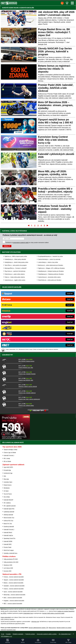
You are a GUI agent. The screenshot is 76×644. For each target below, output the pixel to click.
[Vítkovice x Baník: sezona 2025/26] (10, 386)
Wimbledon (7, 488)
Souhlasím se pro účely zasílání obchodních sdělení (27, 243)
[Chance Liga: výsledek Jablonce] (10, 392)
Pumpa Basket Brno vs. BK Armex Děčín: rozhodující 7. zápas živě (54, 32)
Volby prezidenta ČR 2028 (11, 559)
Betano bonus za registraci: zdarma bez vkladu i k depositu (54, 69)
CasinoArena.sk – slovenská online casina (49, 277)
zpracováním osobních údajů (21, 243)
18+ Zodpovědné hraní (65, 634)
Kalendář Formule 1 (9, 455)
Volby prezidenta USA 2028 (11, 562)
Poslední (48, 225)
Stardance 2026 (8, 565)
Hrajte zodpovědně (6, 617)
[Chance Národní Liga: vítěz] (10, 367)
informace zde (35, 622)
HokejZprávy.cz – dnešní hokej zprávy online (16, 262)
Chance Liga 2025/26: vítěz (26, 380)
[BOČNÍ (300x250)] (15, 439)
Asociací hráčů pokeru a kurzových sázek (53, 613)
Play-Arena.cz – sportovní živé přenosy (15, 271)
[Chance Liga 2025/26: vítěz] (10, 379)
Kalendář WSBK (8, 541)
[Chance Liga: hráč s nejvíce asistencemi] (10, 398)
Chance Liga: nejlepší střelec (26, 406)
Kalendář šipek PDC (9, 509)
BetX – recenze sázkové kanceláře (13, 598)
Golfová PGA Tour (8, 521)
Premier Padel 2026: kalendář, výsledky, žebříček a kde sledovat (56, 88)
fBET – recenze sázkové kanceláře (13, 604)
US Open (6, 491)
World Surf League (9, 550)
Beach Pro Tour (8, 524)
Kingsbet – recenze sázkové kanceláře (14, 601)
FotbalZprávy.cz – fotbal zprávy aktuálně (15, 259)
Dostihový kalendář (9, 527)
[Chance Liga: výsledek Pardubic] (10, 373)
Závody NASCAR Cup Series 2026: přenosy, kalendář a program (55, 51)
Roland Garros (8, 485)
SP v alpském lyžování (10, 506)
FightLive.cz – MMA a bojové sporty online (16, 256)
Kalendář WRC (8, 544)
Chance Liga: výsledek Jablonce (27, 393)
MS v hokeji (7, 458)
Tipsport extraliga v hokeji (10, 450)
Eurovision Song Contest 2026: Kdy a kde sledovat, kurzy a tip (53, 140)
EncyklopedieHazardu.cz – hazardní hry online (50, 256)
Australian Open (8, 482)
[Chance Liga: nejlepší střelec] (10, 405)
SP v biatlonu (7, 503)
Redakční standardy (18, 634)
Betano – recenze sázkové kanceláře (13, 583)
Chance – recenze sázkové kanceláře (14, 589)
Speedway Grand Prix (10, 538)
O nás (3, 634)
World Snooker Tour (9, 518)
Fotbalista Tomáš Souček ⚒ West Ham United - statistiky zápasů (55, 209)
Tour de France (8, 494)
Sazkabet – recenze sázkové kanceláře (14, 586)
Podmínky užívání (30, 634)
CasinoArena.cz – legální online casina (15, 280)
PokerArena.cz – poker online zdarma (15, 274)
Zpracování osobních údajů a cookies (47, 634)
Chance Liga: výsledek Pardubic (27, 374)
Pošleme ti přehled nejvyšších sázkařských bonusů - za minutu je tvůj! (30, 235)
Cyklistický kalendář (9, 512)
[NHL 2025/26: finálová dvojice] (10, 360)
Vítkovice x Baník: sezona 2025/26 (28, 387)
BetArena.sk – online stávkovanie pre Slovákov (51, 265)
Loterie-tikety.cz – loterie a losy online (48, 262)
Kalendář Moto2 (8, 532)
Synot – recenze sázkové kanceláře (13, 592)
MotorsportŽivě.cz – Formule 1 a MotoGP (16, 268)
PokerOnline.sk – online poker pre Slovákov (50, 280)
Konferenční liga (8, 473)
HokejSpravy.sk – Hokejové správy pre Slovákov (51, 271)
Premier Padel (7, 547)
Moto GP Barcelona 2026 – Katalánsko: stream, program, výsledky (56, 105)
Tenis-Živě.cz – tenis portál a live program (16, 265)
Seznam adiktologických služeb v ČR (38, 628)
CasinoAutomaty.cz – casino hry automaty (49, 259)
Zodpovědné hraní (28, 613)
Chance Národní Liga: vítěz (26, 368)
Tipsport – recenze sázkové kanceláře (14, 580)
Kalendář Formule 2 (9, 530)
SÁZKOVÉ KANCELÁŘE (27, 8)
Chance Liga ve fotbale (10, 453)
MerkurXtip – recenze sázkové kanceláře (14, 595)
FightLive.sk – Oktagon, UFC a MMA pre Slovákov (51, 268)
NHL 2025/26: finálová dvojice (26, 361)
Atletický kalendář (8, 515)
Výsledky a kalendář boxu (11, 553)
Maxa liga (6, 479)
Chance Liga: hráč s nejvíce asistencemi (29, 399)
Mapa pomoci (52, 628)
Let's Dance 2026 (8, 568)
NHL (5, 476)
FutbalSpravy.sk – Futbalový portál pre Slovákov (51, 274)
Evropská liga (7, 470)
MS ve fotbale (7, 461)
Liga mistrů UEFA (8, 467)
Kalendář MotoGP (8, 500)
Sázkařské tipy (8, 355)
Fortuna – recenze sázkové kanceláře (14, 577)
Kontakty (9, 634)
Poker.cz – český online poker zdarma (15, 277)
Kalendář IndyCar (8, 535)
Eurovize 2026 (8, 571)
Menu (72, 3)
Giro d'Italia (7, 497)
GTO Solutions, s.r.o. (7, 636)
